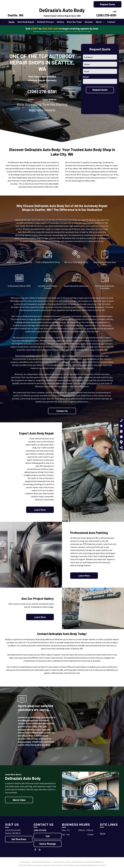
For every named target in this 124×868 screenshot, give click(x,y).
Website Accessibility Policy (95, 862)
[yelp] (40, 850)
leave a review (24, 742)
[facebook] (35, 850)
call (80, 181)
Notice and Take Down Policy (75, 862)
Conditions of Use (58, 862)
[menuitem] (12, 22)
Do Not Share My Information (42, 862)
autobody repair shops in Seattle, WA (77, 368)
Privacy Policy (25, 862)
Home (103, 833)
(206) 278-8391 (106, 15)
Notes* (86, 77)
